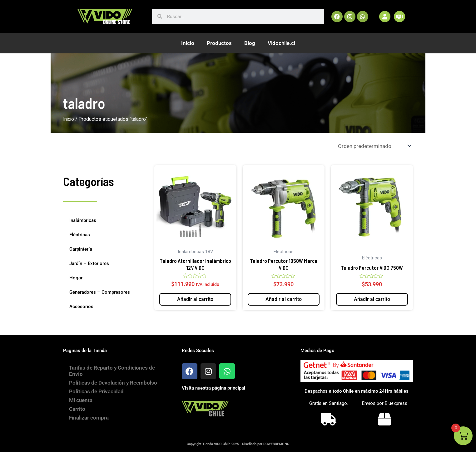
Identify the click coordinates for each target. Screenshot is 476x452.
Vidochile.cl (281, 43)
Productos (219, 43)
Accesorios (81, 307)
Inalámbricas (83, 220)
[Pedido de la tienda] (374, 146)
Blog (250, 43)
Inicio (188, 43)
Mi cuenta (81, 400)
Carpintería (81, 249)
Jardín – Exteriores (89, 263)
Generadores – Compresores (100, 292)
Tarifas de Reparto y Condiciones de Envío (112, 371)
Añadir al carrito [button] (195, 299)
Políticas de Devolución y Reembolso (113, 383)
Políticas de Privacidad (97, 391)
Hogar (76, 278)
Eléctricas (80, 235)
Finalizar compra (89, 418)
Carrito (77, 409)
